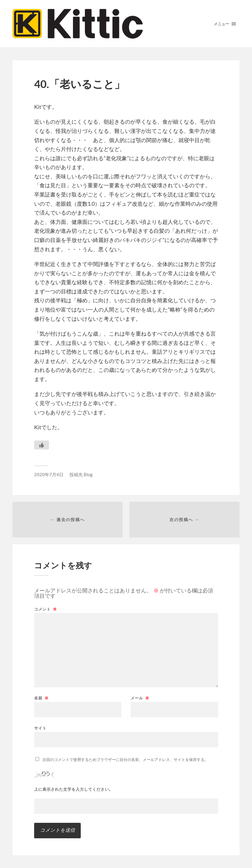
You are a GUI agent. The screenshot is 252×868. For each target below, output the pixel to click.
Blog (88, 474)
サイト (40, 728)
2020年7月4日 (49, 474)
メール (140, 698)
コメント (46, 609)
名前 (41, 698)
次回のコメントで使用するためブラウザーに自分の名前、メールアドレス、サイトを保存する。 (125, 759)
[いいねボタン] (42, 445)
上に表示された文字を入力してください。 (74, 789)
